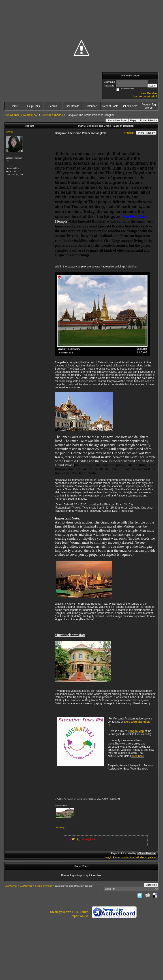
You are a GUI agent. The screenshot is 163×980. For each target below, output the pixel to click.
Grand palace (148, 857)
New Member (149, 93)
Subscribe (151, 885)
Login (152, 86)
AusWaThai (12, 115)
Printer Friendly (148, 120)
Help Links (34, 106)
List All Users (130, 106)
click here (138, 756)
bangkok (109, 857)
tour (117, 857)
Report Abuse (79, 916)
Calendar (91, 106)
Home (14, 106)
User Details (72, 106)
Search (53, 106)
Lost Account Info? (145, 97)
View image (60, 828)
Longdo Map (136, 731)
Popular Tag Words (149, 106)
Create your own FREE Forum (69, 912)
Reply (133, 120)
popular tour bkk (130, 857)
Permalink (129, 133)
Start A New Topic (117, 120)
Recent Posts (110, 106)
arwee (10, 132)
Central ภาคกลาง (52, 115)
